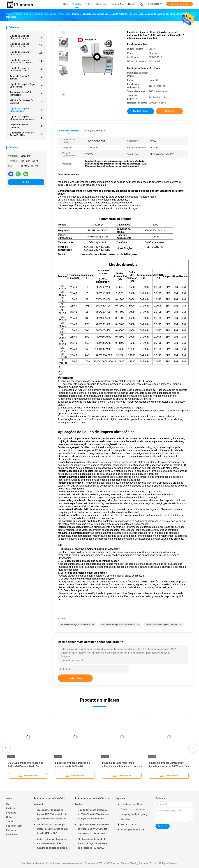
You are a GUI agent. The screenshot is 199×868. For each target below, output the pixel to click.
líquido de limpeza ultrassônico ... (26, 53)
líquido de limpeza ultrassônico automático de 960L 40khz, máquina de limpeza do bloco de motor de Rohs (52, 844)
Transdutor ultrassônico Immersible (26, 94)
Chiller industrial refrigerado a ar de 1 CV (164, 625)
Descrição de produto (94, 131)
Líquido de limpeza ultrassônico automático (50, 801)
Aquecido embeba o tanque (26, 77)
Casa (9, 804)
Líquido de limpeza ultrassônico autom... (26, 37)
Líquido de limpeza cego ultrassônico (26, 86)
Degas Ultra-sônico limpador (26, 126)
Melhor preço (141, 111)
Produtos (11, 808)
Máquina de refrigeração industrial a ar (77, 625)
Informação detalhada (69, 131)
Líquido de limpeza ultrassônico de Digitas (92, 801)
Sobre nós (11, 813)
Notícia (10, 817)
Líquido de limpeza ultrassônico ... (26, 110)
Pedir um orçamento (180, 4)
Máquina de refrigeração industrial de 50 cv (120, 625)
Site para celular (14, 826)
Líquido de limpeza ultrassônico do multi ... (26, 61)
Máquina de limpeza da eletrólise (26, 102)
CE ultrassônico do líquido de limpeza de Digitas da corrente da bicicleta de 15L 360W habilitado (93, 844)
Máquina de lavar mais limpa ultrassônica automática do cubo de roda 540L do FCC (122, 766)
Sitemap (10, 821)
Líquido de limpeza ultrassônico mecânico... (26, 118)
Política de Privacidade (12, 832)
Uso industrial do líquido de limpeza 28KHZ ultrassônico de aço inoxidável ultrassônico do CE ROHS (52, 815)
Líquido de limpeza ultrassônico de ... (26, 45)
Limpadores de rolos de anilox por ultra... (26, 134)
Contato (26, 182)
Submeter (75, 678)
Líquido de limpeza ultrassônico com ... (26, 69)
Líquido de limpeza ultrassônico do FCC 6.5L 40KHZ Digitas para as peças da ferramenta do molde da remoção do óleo (93, 815)
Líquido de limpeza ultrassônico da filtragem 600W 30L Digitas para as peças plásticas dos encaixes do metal (93, 829)
